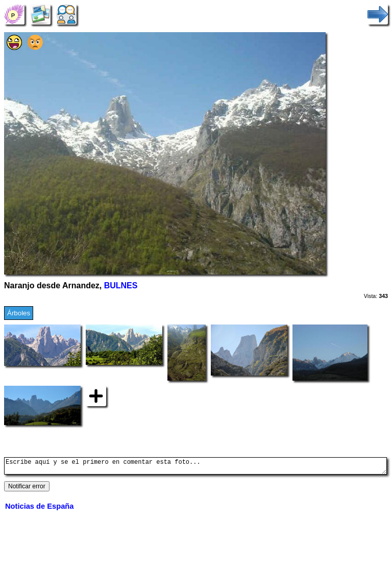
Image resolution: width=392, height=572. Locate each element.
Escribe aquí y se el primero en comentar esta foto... (195, 467)
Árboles (19, 313)
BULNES (121, 285)
